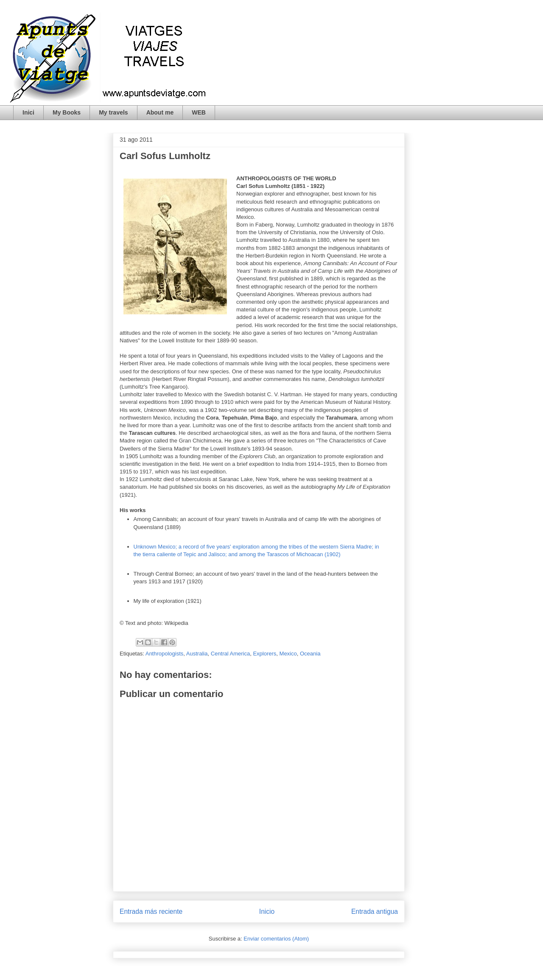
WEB (199, 112)
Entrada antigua (375, 911)
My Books (67, 112)
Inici (28, 112)
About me (160, 112)
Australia (197, 654)
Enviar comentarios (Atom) (276, 939)
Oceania (310, 654)
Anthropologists (165, 654)
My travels (113, 112)
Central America (230, 654)
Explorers (265, 654)
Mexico (288, 654)
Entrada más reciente (151, 911)
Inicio (267, 911)
